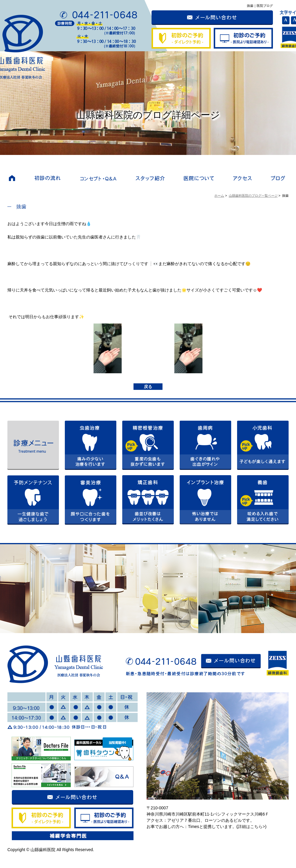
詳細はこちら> (251, 827)
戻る (148, 387)
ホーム (219, 196)
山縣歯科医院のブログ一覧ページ (253, 196)
